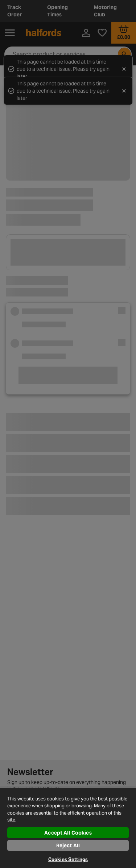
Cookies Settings (68, 859)
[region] (68, 828)
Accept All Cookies (68, 833)
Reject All (68, 845)
